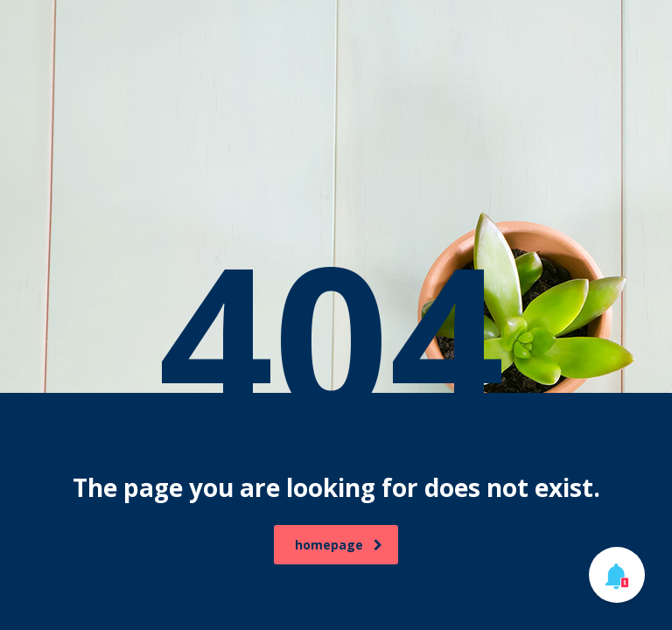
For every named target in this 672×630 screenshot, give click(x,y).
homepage (339, 545)
